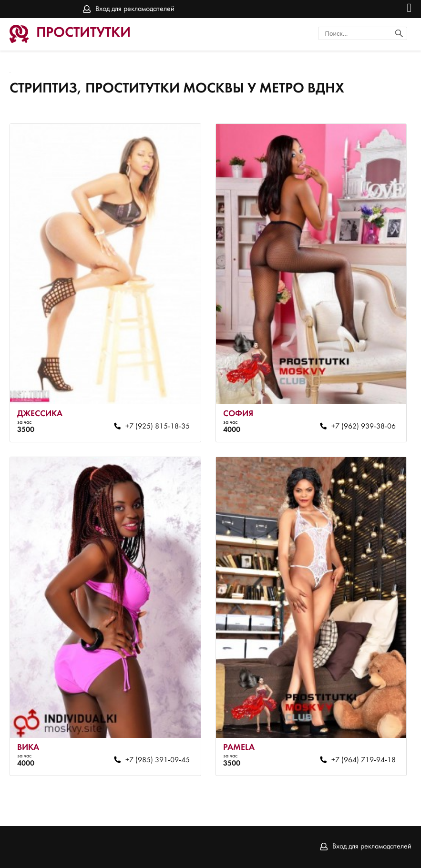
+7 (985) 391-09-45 (158, 760)
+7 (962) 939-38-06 (364, 427)
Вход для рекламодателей (135, 9)
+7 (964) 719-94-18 (364, 760)
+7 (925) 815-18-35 (158, 427)
